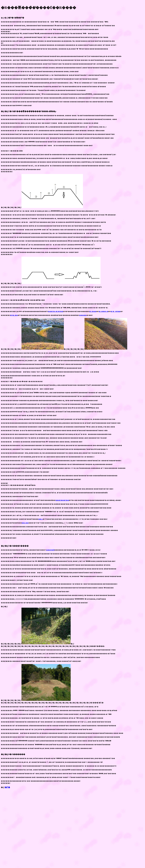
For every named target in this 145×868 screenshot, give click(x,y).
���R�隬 (58, 584)
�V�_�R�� (132, 329)
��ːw (47, 552)
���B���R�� (72, 531)
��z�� (29, 556)
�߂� (7, 833)
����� (97, 334)
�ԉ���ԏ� (119, 329)
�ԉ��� (107, 329)
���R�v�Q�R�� (64, 329)
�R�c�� (16, 334)
